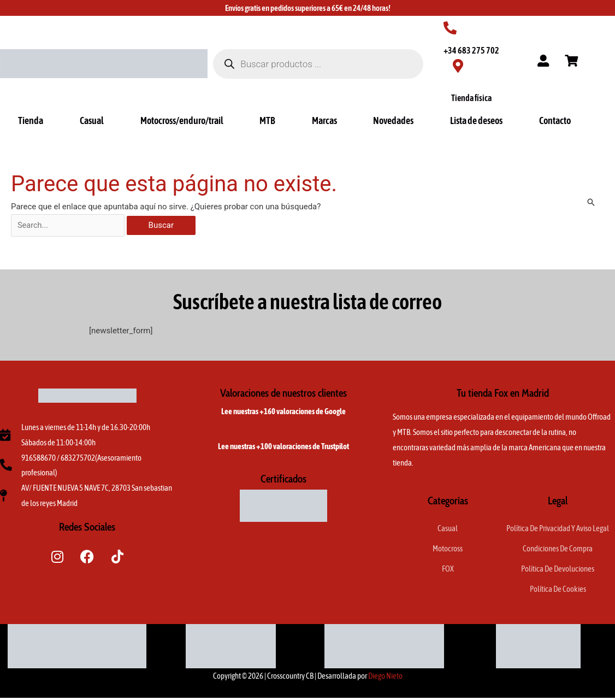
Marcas (324, 120)
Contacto (555, 120)
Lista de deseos (476, 120)
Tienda (31, 120)
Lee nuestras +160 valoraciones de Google (283, 412)
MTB (267, 120)
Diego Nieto (385, 678)
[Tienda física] (458, 66)
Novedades (393, 120)
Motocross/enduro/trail (182, 120)
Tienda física (471, 98)
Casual (92, 120)
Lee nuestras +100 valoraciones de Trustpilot (283, 447)
